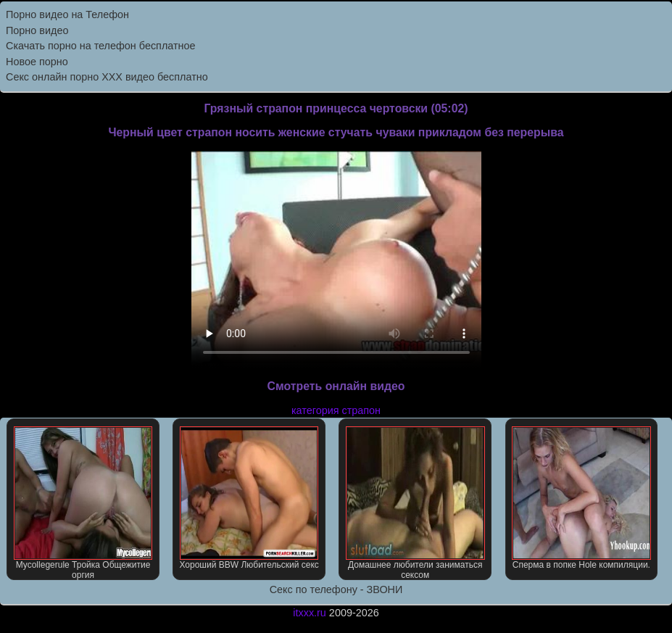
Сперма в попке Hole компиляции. (581, 498)
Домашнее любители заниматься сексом (415, 503)
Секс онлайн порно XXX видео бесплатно (107, 77)
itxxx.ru (310, 613)
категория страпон (336, 410)
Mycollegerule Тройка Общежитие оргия (83, 503)
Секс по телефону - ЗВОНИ (336, 589)
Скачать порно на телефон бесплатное (101, 46)
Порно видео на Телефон (67, 15)
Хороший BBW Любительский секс (249, 498)
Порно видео (37, 30)
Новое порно (37, 62)
